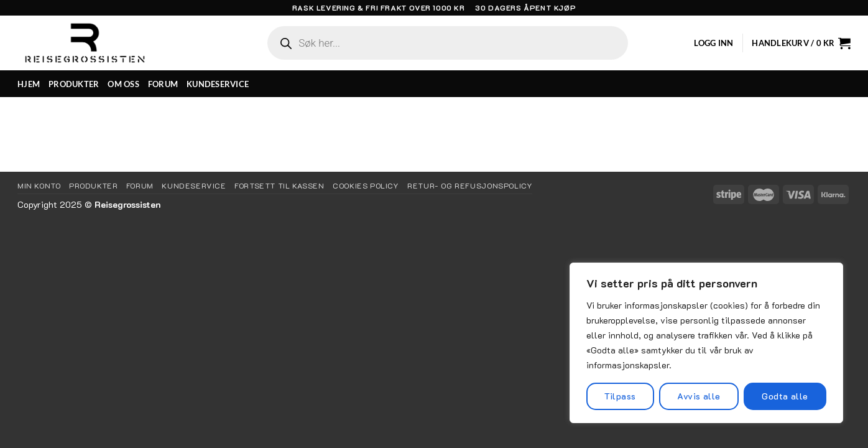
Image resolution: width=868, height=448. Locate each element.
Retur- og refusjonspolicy (470, 185)
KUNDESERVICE (218, 84)
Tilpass (620, 396)
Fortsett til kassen (279, 185)
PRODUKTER (74, 84)
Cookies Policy (366, 185)
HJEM (29, 84)
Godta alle (785, 396)
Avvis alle (699, 396)
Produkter (94, 185)
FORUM (163, 84)
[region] (706, 343)
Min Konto (39, 185)
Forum (140, 185)
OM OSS (123, 84)
